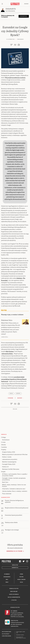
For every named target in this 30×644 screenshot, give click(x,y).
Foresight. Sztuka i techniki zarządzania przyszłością (14, 479)
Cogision (21, 632)
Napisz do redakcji (14, 594)
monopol (18, 393)
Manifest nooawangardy (9, 462)
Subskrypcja (15, 568)
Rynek (22, 574)
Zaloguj (26, 4)
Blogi (21, 582)
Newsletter (15, 565)
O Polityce (14, 600)
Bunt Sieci (5, 482)
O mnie (3, 442)
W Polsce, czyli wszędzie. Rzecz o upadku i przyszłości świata (15, 475)
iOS (12, 611)
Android (15, 611)
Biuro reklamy (14, 591)
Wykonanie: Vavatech (20, 635)
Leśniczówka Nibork (6, 636)
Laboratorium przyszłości (10, 459)
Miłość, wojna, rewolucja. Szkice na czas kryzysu (14, 486)
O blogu (3, 437)
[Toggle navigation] (2, 4)
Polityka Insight (6, 634)
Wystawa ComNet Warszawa (11, 469)
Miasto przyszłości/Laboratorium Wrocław (15, 455)
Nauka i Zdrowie (21, 580)
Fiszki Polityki (14, 621)
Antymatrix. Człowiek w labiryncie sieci (14, 489)
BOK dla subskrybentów (14, 597)
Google (11, 393)
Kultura (22, 577)
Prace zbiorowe (7, 494)
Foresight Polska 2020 (9, 464)
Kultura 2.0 (5, 467)
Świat (7, 582)
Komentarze (6, 440)
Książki (3, 472)
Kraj (7, 580)
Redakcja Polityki (14, 589)
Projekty (4, 450)
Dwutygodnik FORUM (6, 632)
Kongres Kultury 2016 (9, 452)
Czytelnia (4, 447)
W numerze (7, 574)
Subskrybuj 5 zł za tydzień (14, 551)
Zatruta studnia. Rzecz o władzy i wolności (15, 491)
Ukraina (3, 445)
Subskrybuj (24, 16)
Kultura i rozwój (7, 457)
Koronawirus (7, 577)
